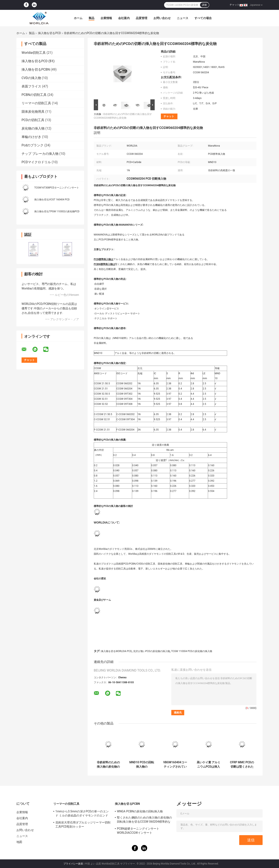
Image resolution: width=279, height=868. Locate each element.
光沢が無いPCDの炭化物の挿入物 (152, 651)
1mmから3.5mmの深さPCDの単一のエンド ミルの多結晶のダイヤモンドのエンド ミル (82, 814)
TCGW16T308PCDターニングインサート (57, 188)
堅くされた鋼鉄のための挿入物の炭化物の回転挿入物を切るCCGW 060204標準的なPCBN (144, 820)
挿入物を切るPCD (49, 33)
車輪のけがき (31, 137)
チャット (234, 5)
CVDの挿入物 (31, 78)
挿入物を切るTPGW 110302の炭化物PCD (57, 211)
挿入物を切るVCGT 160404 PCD (52, 200)
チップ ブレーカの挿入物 (40, 154)
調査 (205, 5)
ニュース (183, 18)
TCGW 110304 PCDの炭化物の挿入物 (192, 651)
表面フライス (31, 86)
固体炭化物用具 (33, 112)
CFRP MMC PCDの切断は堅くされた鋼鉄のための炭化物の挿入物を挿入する (242, 765)
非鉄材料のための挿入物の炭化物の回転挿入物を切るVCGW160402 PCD (108, 765)
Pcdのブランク (33, 145)
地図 (19, 842)
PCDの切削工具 (33, 120)
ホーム (78, 18)
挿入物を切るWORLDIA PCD (116, 651)
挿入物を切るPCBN (36, 69)
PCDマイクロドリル (36, 162)
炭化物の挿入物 (33, 128)
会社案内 (124, 18)
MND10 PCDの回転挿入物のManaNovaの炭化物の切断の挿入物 (142, 765)
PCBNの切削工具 (34, 95)
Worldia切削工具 (34, 53)
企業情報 (106, 18)
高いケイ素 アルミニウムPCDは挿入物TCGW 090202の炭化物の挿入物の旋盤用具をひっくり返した (209, 765)
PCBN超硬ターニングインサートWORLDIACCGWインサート (138, 831)
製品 (91, 18)
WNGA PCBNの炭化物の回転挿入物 (140, 811)
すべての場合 (203, 18)
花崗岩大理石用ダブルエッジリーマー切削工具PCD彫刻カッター (83, 824)
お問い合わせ (162, 18)
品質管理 (142, 18)
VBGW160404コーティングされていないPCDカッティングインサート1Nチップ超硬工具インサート (175, 765)
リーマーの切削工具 (36, 103)
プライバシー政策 (73, 864)
